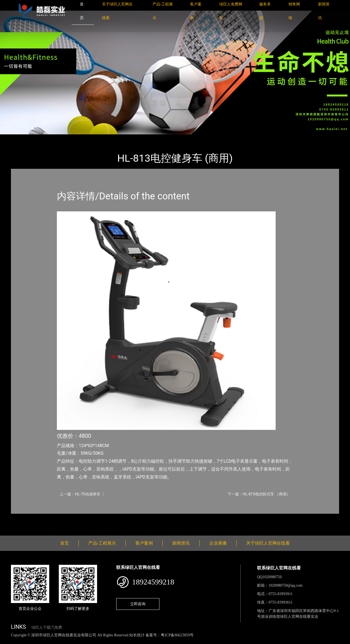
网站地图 (8, 641)
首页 (21, 138)
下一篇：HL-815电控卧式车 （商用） (259, 494)
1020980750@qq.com (286, 585)
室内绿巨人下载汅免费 (83, 138)
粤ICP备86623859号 (177, 635)
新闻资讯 (181, 543)
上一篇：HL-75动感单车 (80, 494)
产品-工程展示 (44, 138)
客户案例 (144, 543)
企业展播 (218, 543)
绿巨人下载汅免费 (47, 627)
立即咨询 (138, 604)
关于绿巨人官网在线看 (268, 543)
